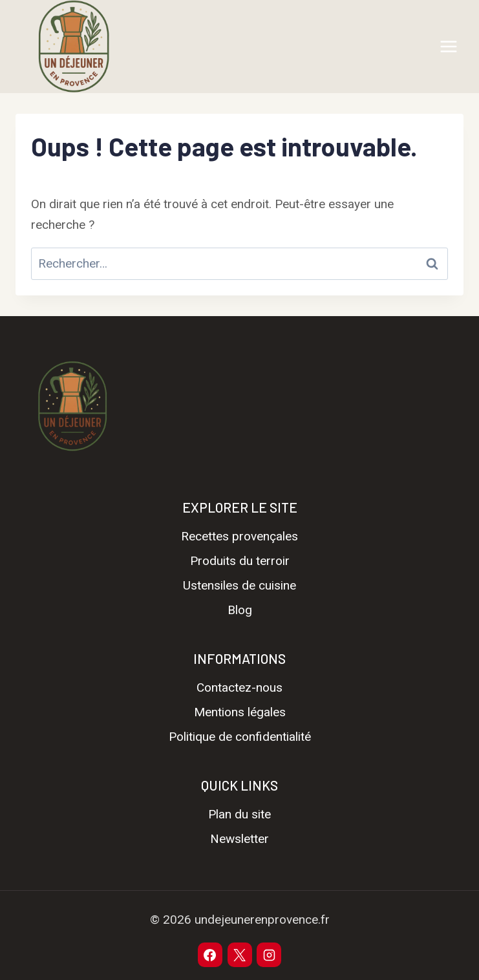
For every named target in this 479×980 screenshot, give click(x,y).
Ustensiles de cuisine (239, 585)
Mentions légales (240, 712)
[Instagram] (269, 955)
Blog (240, 610)
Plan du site (239, 814)
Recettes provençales (239, 536)
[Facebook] (210, 955)
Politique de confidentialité (240, 737)
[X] (240, 955)
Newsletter (239, 839)
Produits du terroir (240, 561)
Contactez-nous (239, 687)
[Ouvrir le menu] (448, 46)
